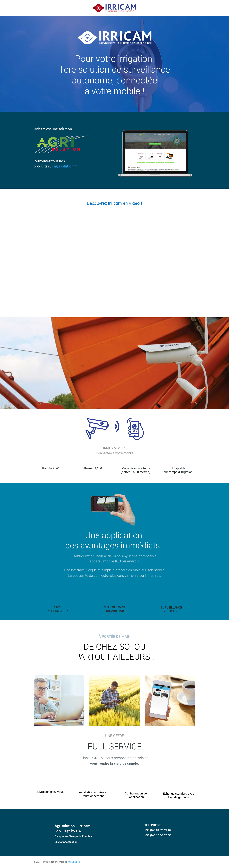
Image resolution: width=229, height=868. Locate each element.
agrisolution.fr (65, 166)
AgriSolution (74, 862)
